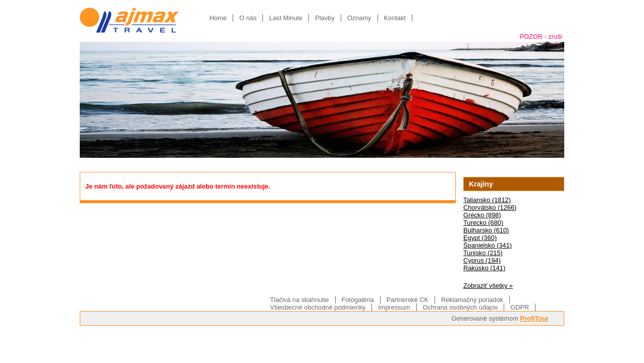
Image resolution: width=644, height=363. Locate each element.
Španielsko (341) (488, 245)
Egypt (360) (480, 238)
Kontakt (395, 18)
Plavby (325, 18)
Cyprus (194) (482, 260)
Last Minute (286, 18)
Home (218, 18)
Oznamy (359, 18)
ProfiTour (534, 318)
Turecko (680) (483, 223)
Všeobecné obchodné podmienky (318, 307)
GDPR (520, 307)
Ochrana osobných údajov (461, 307)
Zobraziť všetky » (488, 286)
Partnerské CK (408, 300)
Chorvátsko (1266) (490, 207)
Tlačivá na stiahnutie (300, 300)
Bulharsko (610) (486, 230)
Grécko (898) (482, 215)
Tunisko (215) (483, 253)
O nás (248, 18)
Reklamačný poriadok (472, 300)
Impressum (394, 307)
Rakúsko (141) (484, 268)
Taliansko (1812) (487, 200)
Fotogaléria (358, 300)
